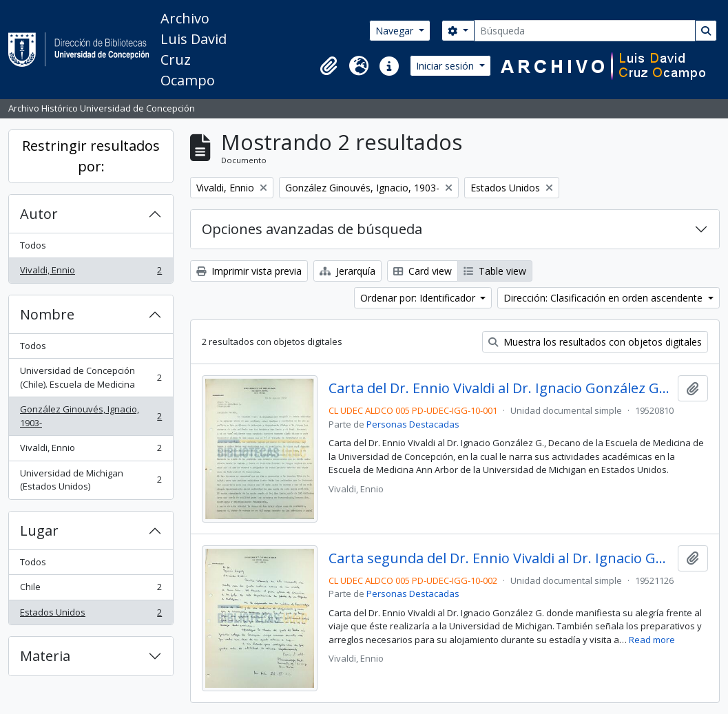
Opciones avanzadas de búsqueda (312, 229)
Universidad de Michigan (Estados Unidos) (91, 480)
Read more (652, 640)
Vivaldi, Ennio (91, 273)
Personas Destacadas (413, 424)
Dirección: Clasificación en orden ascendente (604, 298)
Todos (33, 245)
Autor (39, 214)
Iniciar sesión (446, 66)
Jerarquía (347, 271)
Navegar (396, 31)
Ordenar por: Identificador (419, 298)
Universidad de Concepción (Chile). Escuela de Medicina (91, 377)
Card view (423, 271)
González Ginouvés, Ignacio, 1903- (91, 416)
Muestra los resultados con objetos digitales (595, 342)
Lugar (39, 531)
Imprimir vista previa (249, 271)
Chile (91, 590)
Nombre (47, 314)
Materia (45, 656)
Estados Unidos (91, 615)
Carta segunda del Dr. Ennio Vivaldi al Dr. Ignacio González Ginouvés (500, 558)
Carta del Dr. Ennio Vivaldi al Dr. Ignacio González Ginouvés (500, 388)
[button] (329, 66)
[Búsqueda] (585, 31)
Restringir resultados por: (91, 156)
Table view (495, 271)
